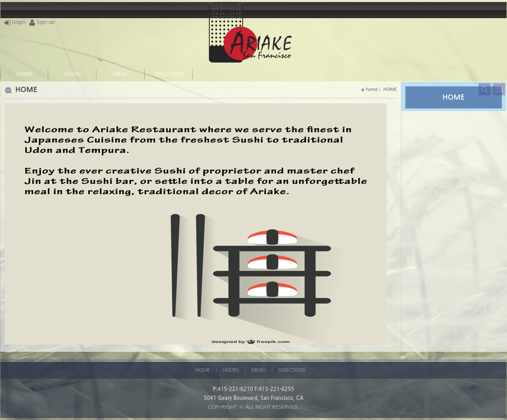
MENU (121, 74)
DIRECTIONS (169, 74)
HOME (25, 74)
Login (15, 22)
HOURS (73, 74)
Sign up (42, 22)
